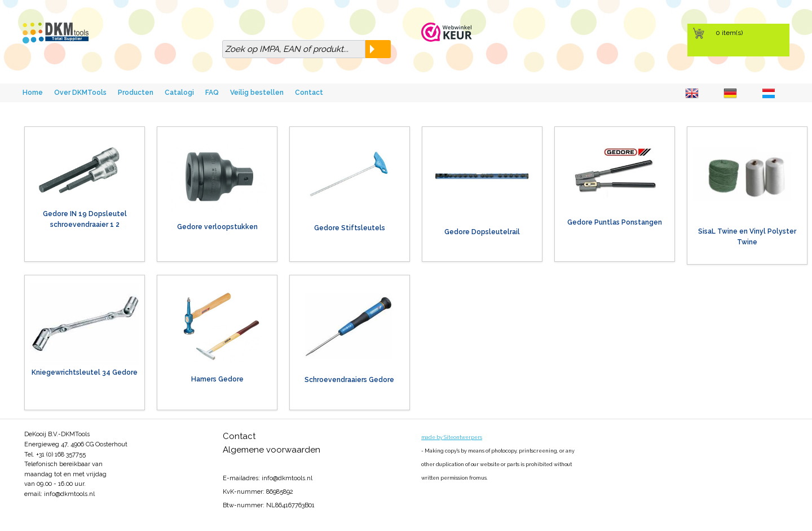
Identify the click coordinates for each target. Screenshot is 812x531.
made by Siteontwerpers (452, 437)
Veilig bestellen (257, 93)
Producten (136, 93)
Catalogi (179, 93)
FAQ (212, 93)
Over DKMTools (80, 93)
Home (33, 93)
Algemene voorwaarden (272, 450)
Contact (309, 93)
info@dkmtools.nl (69, 494)
